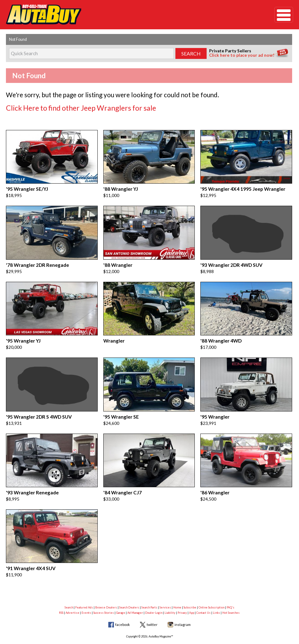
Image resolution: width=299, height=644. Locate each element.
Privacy (182, 597)
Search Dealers (129, 592)
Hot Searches (231, 597)
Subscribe (190, 592)
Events (86, 597)
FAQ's (230, 592)
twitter (152, 609)
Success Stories (104, 597)
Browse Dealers (106, 592)
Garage (121, 597)
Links (216, 597)
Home (177, 592)
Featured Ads (84, 592)
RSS (61, 597)
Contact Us (203, 597)
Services (165, 592)
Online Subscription (211, 592)
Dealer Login (154, 597)
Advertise (72, 597)
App (192, 597)
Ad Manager (135, 597)
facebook (123, 609)
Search (69, 592)
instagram (183, 609)
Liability (170, 597)
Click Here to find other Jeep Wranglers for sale (68, 107)
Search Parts (149, 592)
